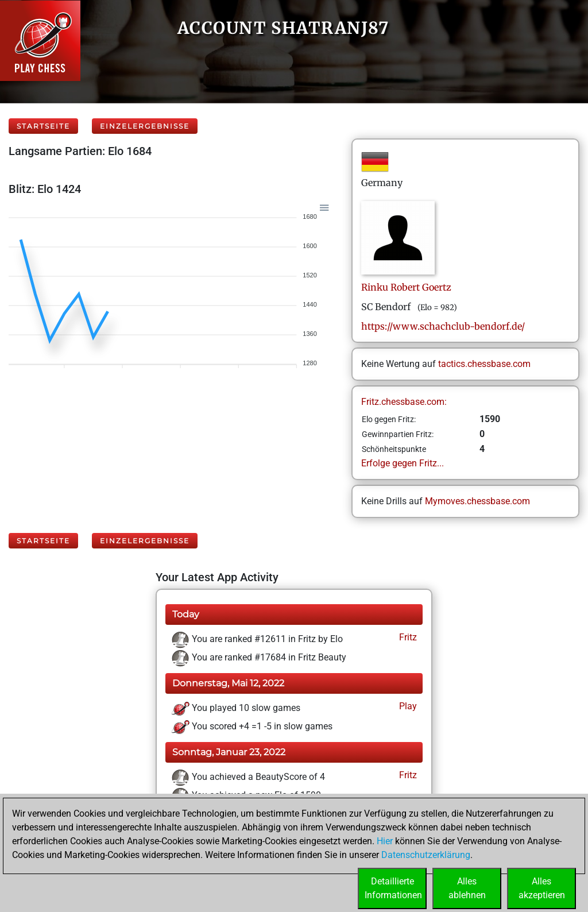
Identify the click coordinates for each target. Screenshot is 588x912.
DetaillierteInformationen (393, 888)
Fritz (407, 637)
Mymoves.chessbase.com (477, 501)
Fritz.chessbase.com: (404, 402)
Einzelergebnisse (145, 126)
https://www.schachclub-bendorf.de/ (443, 326)
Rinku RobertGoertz (406, 287)
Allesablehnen (467, 888)
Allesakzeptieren (542, 888)
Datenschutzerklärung (426, 855)
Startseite (43, 126)
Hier (385, 841)
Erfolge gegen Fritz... (403, 463)
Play (407, 706)
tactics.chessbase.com (484, 364)
